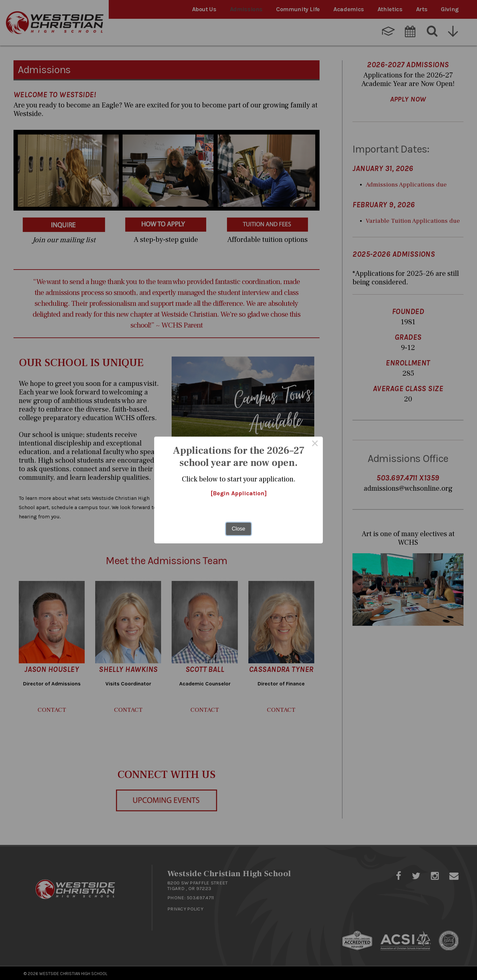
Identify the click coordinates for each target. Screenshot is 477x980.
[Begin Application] (239, 494)
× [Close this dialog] (315, 445)
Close (239, 529)
